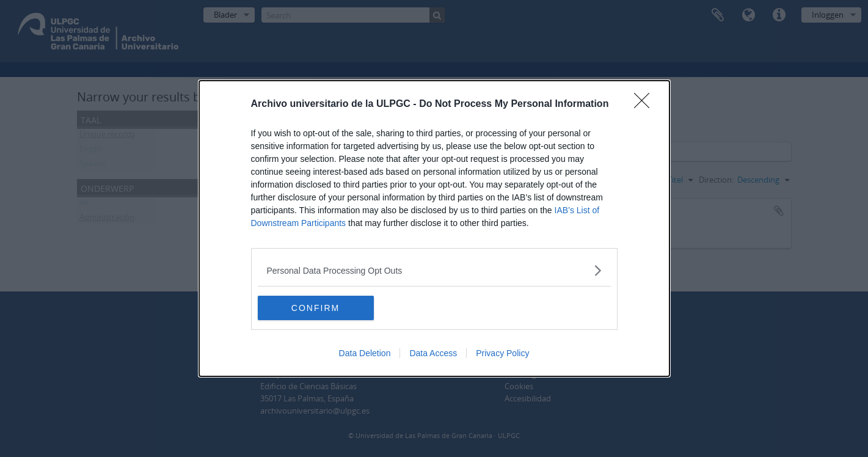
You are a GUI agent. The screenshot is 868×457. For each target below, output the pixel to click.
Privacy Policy (502, 353)
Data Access (433, 353)
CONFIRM (315, 307)
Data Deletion (365, 353)
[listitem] (434, 270)
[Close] (646, 104)
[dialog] (434, 228)
